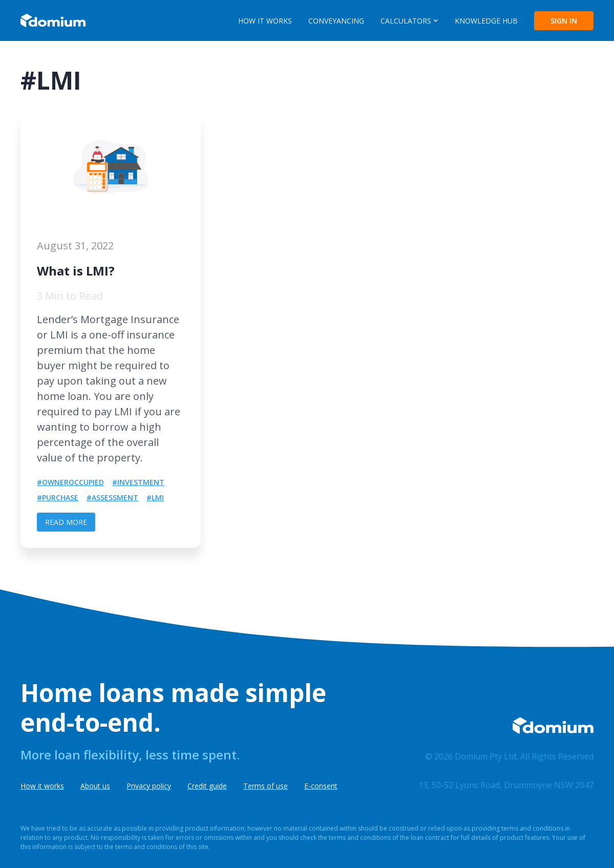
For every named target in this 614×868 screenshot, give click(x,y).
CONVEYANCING (336, 21)
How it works (42, 786)
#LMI (155, 497)
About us (95, 786)
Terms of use (266, 786)
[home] (53, 20)
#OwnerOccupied (70, 482)
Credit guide (207, 786)
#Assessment (112, 497)
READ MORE (66, 522)
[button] (409, 21)
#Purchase (58, 497)
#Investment (138, 482)
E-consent (321, 786)
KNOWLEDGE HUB (486, 21)
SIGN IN (564, 21)
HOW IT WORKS (265, 21)
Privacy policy (149, 786)
